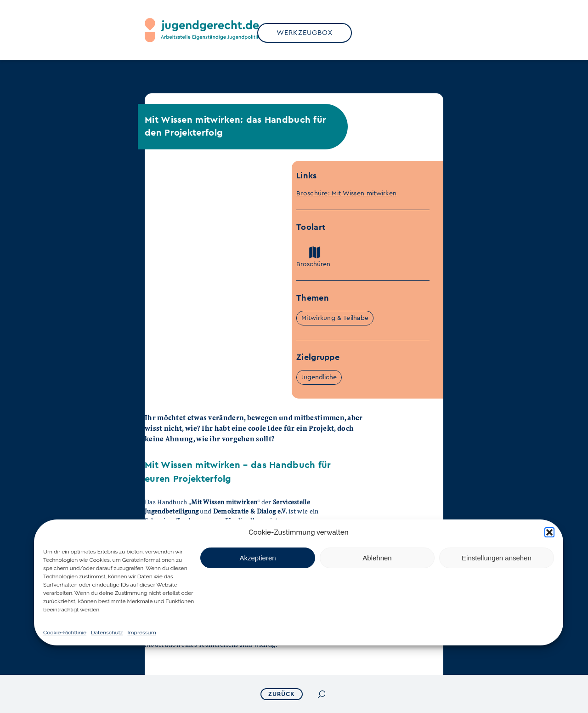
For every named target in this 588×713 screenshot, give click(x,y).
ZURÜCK (283, 694)
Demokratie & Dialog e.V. (250, 511)
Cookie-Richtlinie (65, 633)
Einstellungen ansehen (497, 558)
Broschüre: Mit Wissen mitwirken (346, 194)
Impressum (142, 633)
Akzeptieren (257, 558)
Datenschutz (107, 633)
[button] (549, 532)
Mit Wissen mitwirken (224, 502)
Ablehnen (377, 558)
